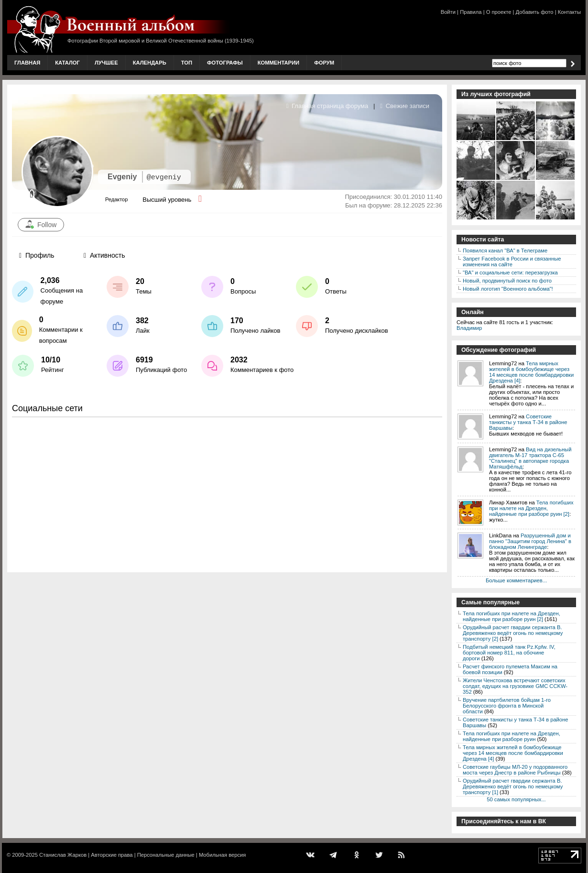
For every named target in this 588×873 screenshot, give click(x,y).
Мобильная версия (222, 855)
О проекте (499, 12)
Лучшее (106, 63)
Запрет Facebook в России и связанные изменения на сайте (512, 262)
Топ (187, 63)
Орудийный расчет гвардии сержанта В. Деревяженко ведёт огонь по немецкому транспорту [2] (513, 633)
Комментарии (278, 63)
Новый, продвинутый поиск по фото (507, 281)
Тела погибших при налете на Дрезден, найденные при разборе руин (512, 736)
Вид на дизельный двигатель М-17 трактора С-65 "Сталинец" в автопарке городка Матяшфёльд (530, 458)
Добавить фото (535, 12)
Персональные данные (166, 855)
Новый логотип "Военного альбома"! (508, 289)
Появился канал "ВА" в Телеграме (505, 251)
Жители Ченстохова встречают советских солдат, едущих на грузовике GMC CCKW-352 (515, 686)
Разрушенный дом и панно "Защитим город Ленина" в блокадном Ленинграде (530, 541)
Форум (324, 63)
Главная (27, 63)
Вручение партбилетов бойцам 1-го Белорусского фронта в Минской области (507, 706)
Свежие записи (405, 106)
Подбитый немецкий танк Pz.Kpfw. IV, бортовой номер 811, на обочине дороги (509, 653)
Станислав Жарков (63, 855)
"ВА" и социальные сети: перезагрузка (510, 273)
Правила (471, 12)
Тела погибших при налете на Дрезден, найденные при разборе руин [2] (531, 508)
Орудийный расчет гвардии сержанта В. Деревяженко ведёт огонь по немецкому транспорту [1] (513, 786)
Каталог (67, 63)
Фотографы (225, 63)
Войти (448, 12)
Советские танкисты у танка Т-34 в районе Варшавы (528, 422)
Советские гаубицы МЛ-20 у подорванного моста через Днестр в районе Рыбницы (515, 770)
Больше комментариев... (516, 580)
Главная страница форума (327, 106)
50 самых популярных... (516, 799)
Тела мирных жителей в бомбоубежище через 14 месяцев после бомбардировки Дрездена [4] (531, 372)
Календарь (150, 63)
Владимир (469, 328)
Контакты (569, 12)
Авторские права (112, 855)
